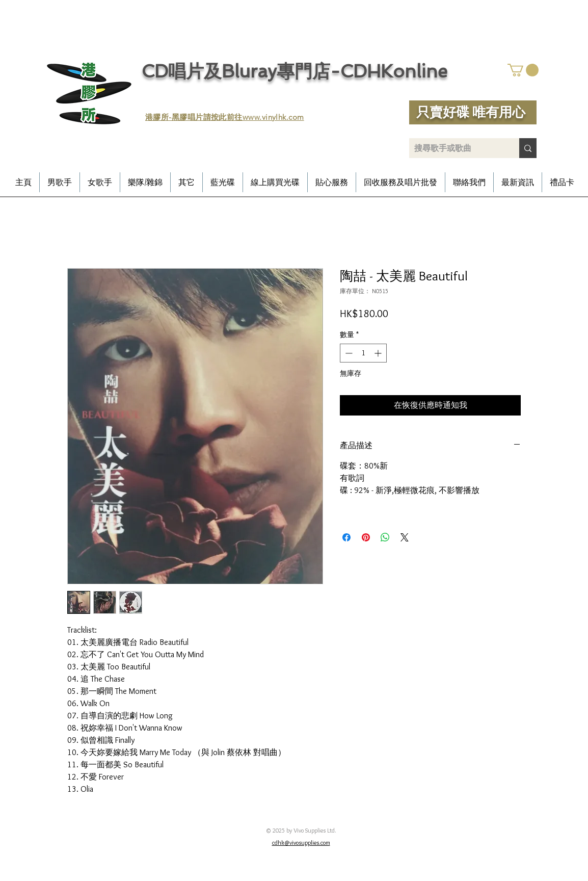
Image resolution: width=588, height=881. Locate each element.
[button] (523, 70)
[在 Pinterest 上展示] (366, 537)
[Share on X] (405, 537)
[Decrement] (348, 353)
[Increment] (379, 353)
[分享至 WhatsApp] (385, 537)
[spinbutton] (363, 353)
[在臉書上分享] (346, 537)
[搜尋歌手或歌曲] (456, 148)
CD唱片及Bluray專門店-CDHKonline (295, 71)
